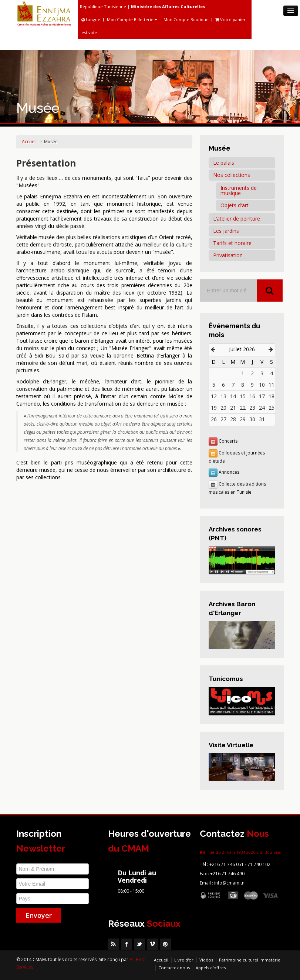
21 (233, 408)
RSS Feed (114, 944)
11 (272, 385)
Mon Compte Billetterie (132, 19)
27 (223, 419)
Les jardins (226, 231)
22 (243, 408)
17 (262, 396)
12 (214, 396)
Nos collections (232, 175)
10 (262, 385)
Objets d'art (235, 205)
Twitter (139, 944)
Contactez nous (174, 968)
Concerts (228, 441)
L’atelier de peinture (237, 219)
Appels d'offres (211, 968)
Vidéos (206, 960)
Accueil (29, 142)
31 (262, 419)
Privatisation (228, 255)
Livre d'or (184, 960)
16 (252, 396)
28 (233, 419)
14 (233, 396)
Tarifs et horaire (232, 243)
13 (223, 396)
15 (243, 396)
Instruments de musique (239, 190)
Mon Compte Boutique (186, 19)
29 (243, 419)
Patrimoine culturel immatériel (250, 960)
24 (262, 408)
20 (223, 408)
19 (214, 408)
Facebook (127, 944)
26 (214, 419)
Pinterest (165, 944)
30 (252, 419)
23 (252, 408)
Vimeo (152, 944)
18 (272, 396)
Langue (91, 19)
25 (272, 408)
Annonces (229, 472)
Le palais (224, 163)
